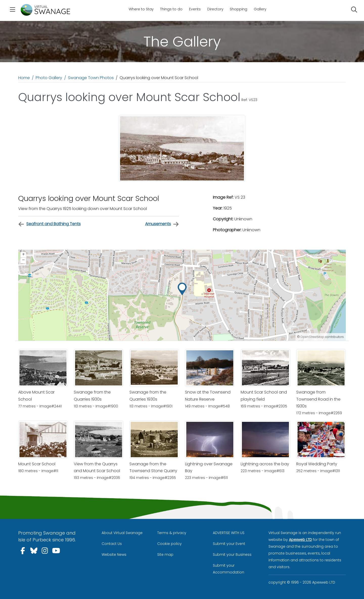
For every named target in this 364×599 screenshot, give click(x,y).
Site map (165, 555)
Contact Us (112, 544)
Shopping (238, 9)
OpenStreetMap (312, 337)
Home (24, 78)
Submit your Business (232, 555)
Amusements (162, 224)
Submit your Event (229, 544)
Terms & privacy (172, 533)
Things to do (171, 9)
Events (195, 9)
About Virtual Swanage (122, 533)
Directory (215, 9)
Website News (114, 555)
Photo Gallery (49, 78)
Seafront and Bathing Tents (49, 224)
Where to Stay (141, 9)
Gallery (260, 9)
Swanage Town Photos (91, 78)
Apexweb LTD (300, 540)
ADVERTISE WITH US (229, 533)
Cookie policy (169, 544)
